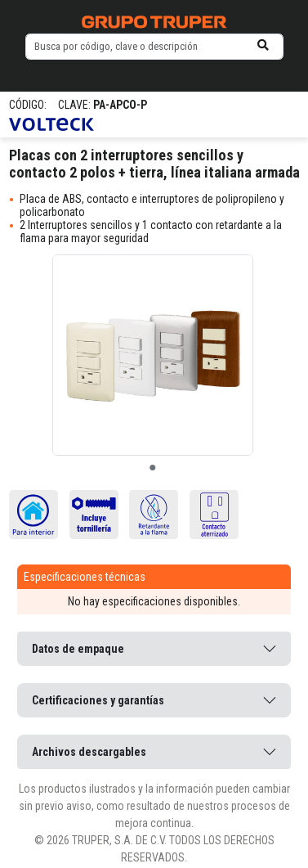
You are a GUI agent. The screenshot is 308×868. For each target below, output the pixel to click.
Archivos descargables (89, 752)
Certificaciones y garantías (98, 700)
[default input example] (154, 47)
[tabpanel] (153, 355)
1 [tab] (153, 468)
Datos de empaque (78, 649)
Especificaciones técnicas (85, 577)
